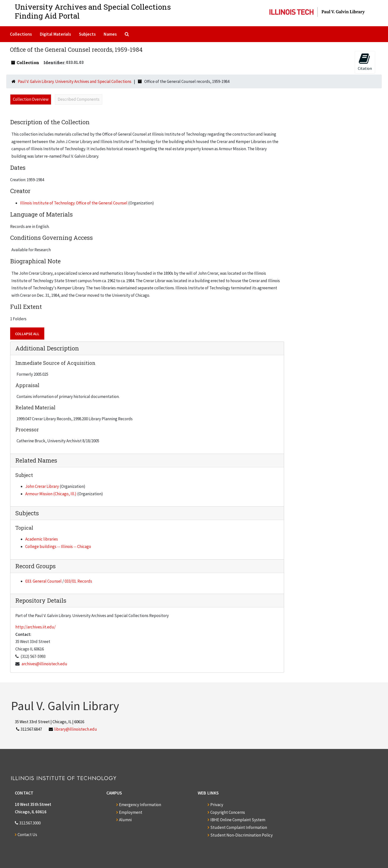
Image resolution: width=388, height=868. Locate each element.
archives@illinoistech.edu (44, 664)
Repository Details (41, 600)
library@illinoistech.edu (76, 729)
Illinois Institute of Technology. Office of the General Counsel (74, 203)
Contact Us (27, 835)
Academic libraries (42, 539)
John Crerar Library (42, 486)
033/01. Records (78, 581)
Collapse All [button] (27, 334)
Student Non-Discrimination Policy (242, 835)
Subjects (87, 34)
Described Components (79, 99)
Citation (365, 62)
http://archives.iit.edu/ (36, 627)
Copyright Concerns (228, 812)
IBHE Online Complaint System (238, 820)
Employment (131, 812)
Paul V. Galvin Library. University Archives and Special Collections (75, 81)
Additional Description (47, 348)
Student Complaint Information (239, 827)
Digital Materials (55, 34)
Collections (21, 34)
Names (110, 34)
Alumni (125, 820)
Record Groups (36, 566)
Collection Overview (31, 99)
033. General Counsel (43, 581)
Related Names (36, 460)
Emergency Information (140, 805)
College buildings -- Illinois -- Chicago (58, 546)
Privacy (217, 805)
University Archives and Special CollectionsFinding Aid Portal (93, 11)
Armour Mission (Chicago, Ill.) (51, 494)
